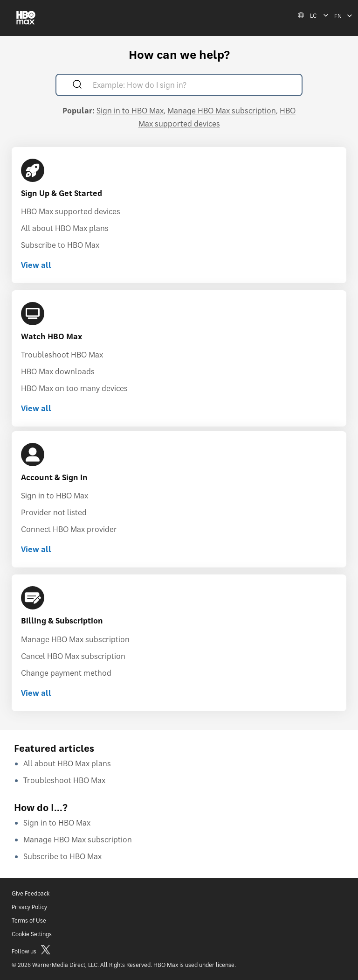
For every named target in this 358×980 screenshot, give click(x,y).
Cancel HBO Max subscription (73, 656)
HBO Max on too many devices (74, 388)
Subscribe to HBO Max (60, 245)
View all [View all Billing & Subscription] (36, 693)
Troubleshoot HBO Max (62, 355)
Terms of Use (29, 920)
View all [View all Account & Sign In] (36, 549)
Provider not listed (54, 512)
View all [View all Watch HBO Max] (36, 408)
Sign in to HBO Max (130, 111)
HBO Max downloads (58, 371)
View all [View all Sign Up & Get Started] (36, 265)
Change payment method (66, 673)
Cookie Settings (32, 934)
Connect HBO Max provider (69, 529)
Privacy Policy (29, 907)
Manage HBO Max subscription (222, 111)
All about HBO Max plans (65, 228)
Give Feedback (31, 893)
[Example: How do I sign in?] (192, 86)
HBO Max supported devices (71, 211)
